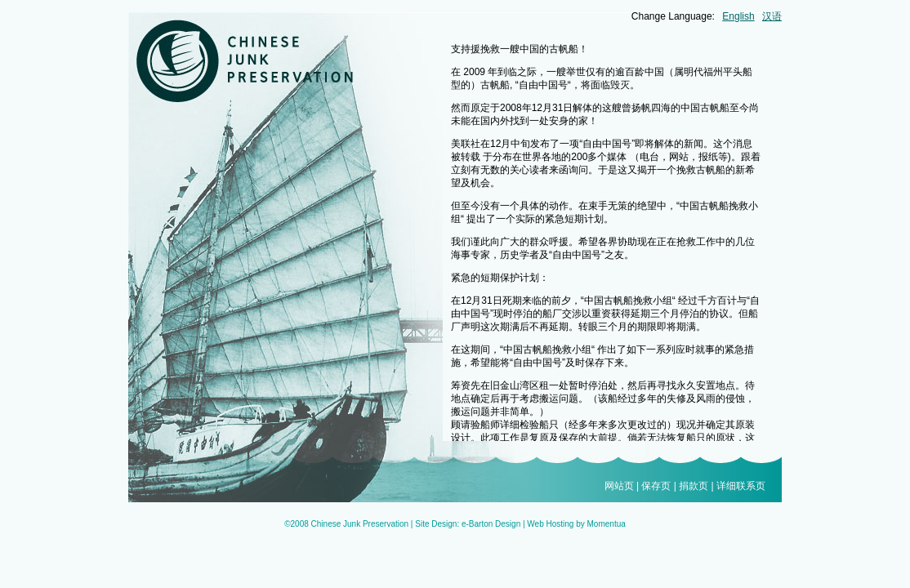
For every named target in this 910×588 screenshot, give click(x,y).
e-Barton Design (491, 524)
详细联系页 (741, 486)
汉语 (772, 16)
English (738, 16)
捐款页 (694, 486)
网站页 (619, 486)
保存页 (656, 486)
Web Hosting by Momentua (576, 524)
